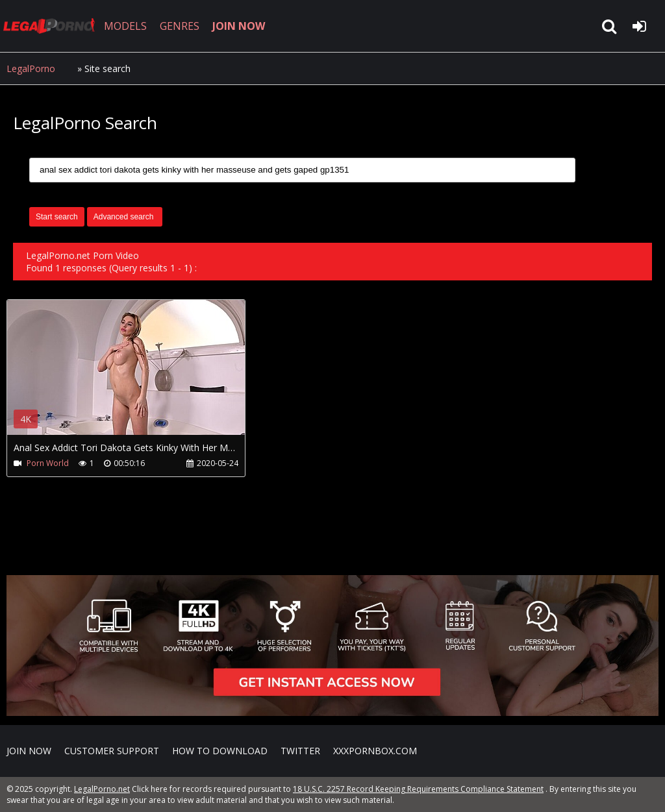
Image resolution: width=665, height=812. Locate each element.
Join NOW (29, 751)
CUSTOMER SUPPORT (112, 751)
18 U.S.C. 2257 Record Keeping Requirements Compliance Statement (418, 789)
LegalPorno (31, 68)
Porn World (48, 463)
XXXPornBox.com (375, 751)
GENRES (180, 26)
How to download (220, 751)
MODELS (125, 26)
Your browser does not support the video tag (144, 376)
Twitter (300, 751)
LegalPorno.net (52, 26)
